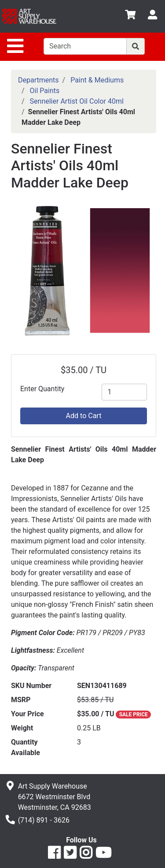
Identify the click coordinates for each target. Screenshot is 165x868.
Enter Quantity (42, 389)
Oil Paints (45, 91)
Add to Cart (84, 416)
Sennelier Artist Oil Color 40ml (77, 101)
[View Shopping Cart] (130, 16)
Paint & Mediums (97, 80)
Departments (38, 80)
